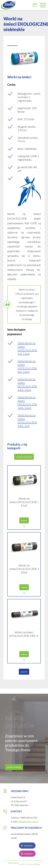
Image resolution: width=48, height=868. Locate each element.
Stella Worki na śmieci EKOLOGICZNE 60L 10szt (27, 366)
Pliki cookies (14, 863)
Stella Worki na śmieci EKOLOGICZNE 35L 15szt (27, 348)
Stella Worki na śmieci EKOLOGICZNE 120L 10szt (27, 384)
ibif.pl (38, 864)
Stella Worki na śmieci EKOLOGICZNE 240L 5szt (27, 420)
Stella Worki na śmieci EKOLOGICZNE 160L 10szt (27, 402)
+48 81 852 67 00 (28, 818)
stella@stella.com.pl (28, 822)
